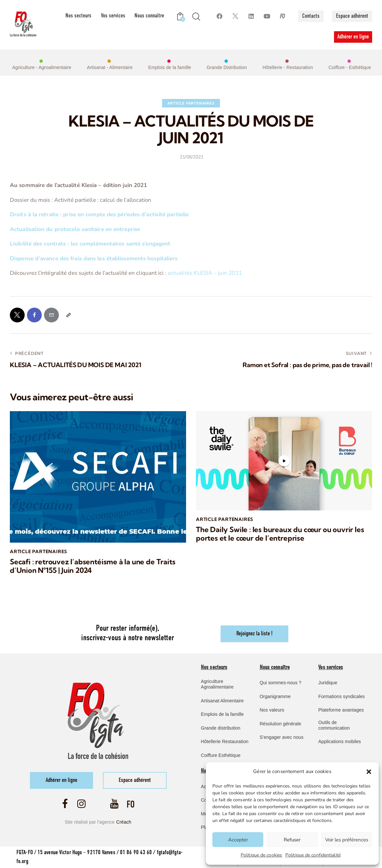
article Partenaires (191, 103)
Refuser (292, 840)
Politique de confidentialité (313, 855)
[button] (369, 772)
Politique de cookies (261, 855)
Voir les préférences (347, 840)
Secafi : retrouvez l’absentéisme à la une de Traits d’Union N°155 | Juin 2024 (93, 566)
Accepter (238, 840)
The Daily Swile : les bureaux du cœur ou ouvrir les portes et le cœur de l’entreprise (280, 534)
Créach (124, 822)
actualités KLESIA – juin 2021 (205, 273)
